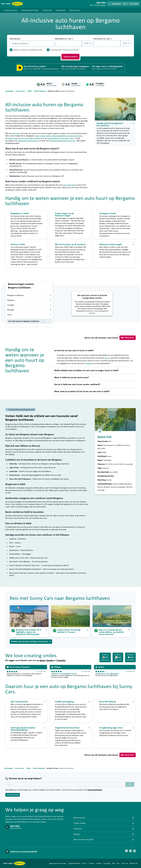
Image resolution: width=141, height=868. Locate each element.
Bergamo (29, 300)
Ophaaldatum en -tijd (64, 39)
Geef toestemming (13, 795)
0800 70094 (15, 826)
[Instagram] (130, 851)
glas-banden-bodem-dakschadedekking (51, 136)
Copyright (107, 863)
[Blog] (134, 851)
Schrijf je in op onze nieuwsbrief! (24, 852)
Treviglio (29, 305)
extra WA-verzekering (33, 138)
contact (103, 5)
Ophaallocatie (15, 39)
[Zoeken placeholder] (130, 784)
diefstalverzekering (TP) (15, 138)
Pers (118, 863)
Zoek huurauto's (71, 57)
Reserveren (127, 338)
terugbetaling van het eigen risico (61, 138)
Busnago (29, 310)
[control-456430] (68, 44)
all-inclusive (16, 133)
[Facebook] (126, 851)
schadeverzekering (75, 136)
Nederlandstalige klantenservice (63, 141)
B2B (113, 863)
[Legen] (52, 44)
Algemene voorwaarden (58, 863)
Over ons (125, 863)
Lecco (29, 315)
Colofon (99, 863)
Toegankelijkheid (74, 863)
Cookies (92, 863)
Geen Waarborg (69, 185)
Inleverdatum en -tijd (103, 39)
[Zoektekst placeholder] (65, 784)
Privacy (84, 863)
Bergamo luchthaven (29, 295)
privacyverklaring (95, 790)
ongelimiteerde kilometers (28, 141)
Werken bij (134, 863)
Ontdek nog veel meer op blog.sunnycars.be (31, 642)
